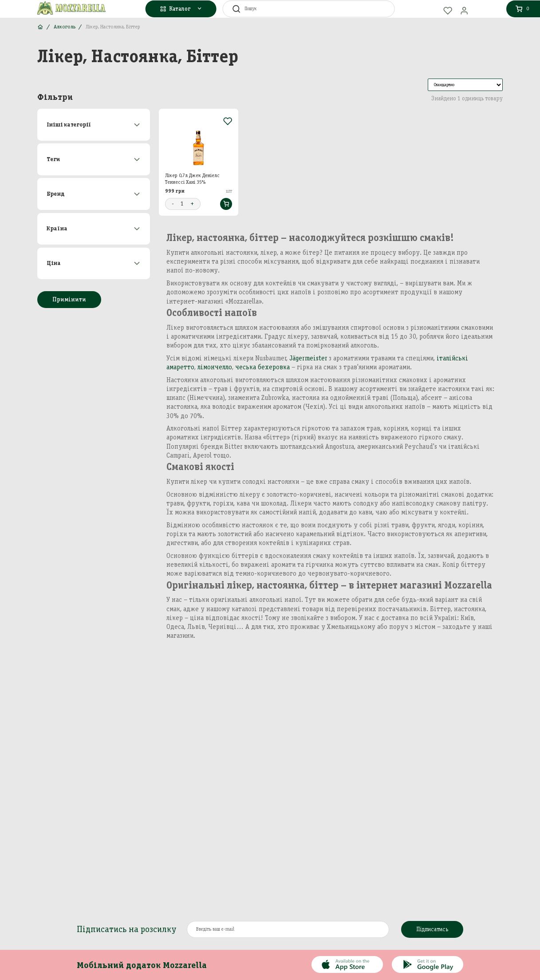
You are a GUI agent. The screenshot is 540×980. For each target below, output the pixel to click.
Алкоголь (65, 27)
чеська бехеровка (262, 367)
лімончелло (215, 367)
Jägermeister (308, 358)
